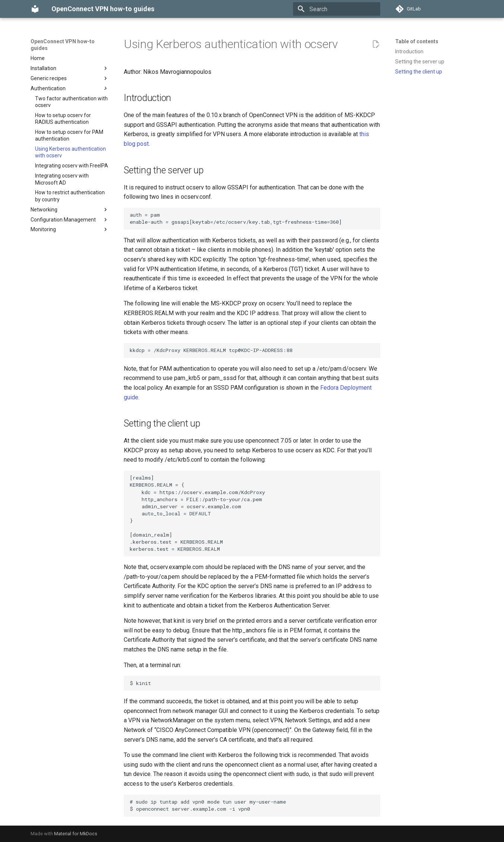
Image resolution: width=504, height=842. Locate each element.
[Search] (337, 9)
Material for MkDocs (76, 834)
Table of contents (417, 41)
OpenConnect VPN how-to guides (63, 45)
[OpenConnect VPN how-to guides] (35, 9)
